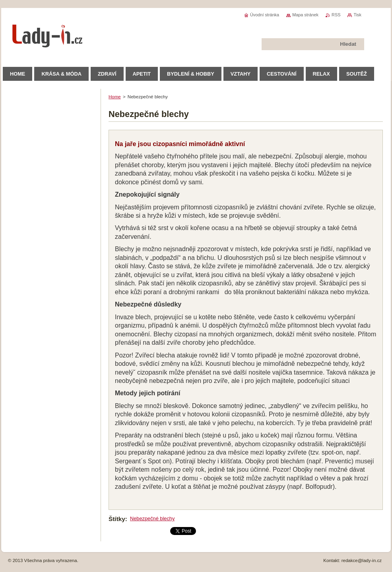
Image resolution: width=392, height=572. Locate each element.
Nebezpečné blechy (152, 518)
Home (115, 97)
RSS (336, 15)
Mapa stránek (305, 15)
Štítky (117, 519)
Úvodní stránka (265, 15)
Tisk (357, 15)
